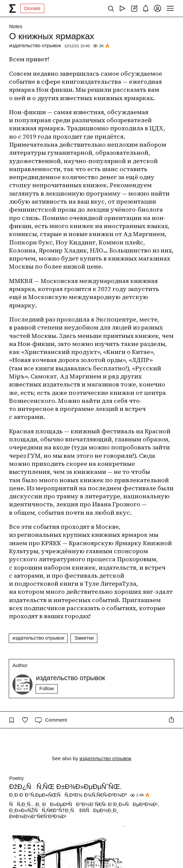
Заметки (84, 638)
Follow (47, 688)
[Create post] (134, 8)
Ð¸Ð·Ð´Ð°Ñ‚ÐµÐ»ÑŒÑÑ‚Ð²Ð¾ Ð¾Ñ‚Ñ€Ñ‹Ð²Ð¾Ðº (68, 795)
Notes (16, 26)
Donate (32, 8)
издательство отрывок (35, 45)
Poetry (16, 778)
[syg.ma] (12, 8)
